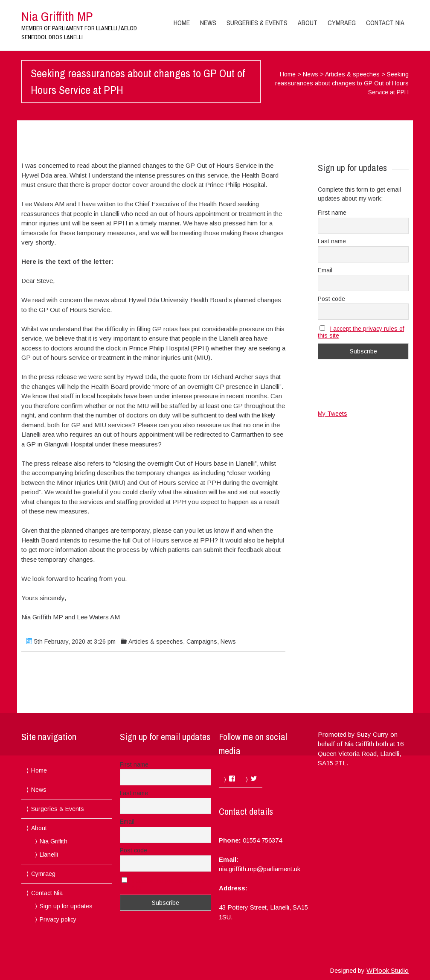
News (208, 23)
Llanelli (49, 855)
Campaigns (202, 642)
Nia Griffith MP (57, 16)
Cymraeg (342, 23)
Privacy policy (58, 919)
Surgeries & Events (257, 23)
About (308, 23)
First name (332, 213)
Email (325, 270)
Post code (331, 299)
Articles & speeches (352, 74)
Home (182, 23)
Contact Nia (385, 23)
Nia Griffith (54, 841)
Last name (332, 241)
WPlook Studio (388, 970)
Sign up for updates (66, 906)
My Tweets (333, 414)
